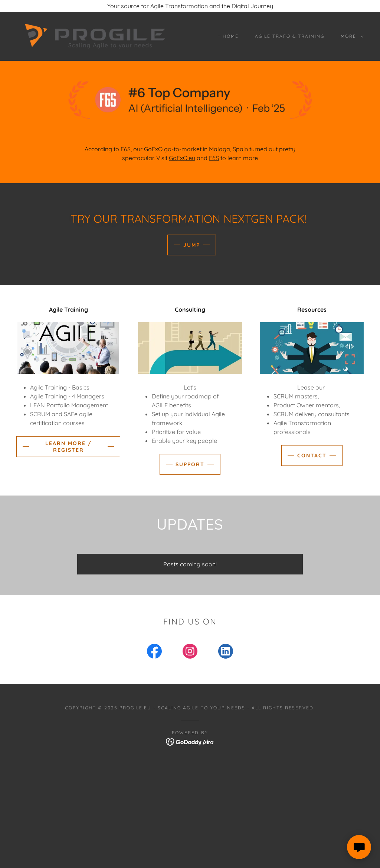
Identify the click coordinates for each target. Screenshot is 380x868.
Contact (312, 455)
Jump (192, 245)
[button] (351, 36)
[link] (95, 36)
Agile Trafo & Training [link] (290, 36)
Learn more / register (68, 447)
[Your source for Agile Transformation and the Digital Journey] (190, 6)
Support (190, 464)
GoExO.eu (182, 158)
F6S (214, 158)
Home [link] (231, 36)
